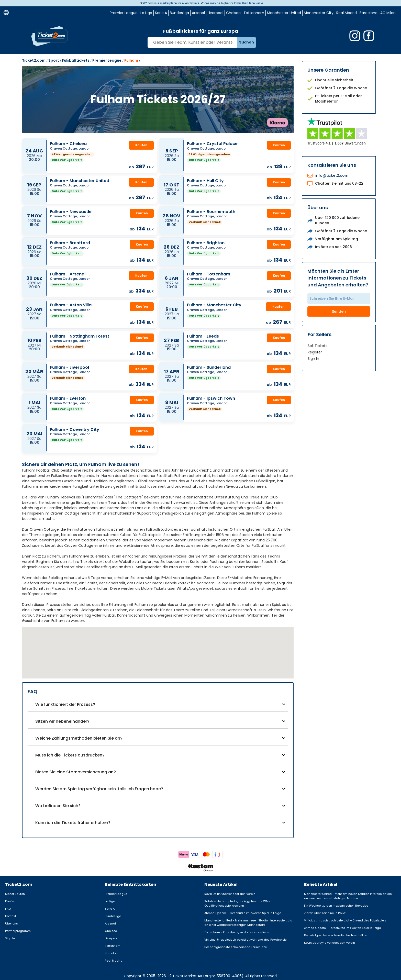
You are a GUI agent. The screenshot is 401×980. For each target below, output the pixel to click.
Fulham (131, 60)
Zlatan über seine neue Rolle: (325, 913)
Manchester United (284, 13)
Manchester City (319, 13)
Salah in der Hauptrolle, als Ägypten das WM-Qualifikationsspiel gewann (237, 903)
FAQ (8, 909)
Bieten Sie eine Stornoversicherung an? (76, 772)
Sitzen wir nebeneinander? (62, 721)
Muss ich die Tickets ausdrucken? (70, 755)
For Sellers (320, 334)
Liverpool (215, 13)
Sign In (313, 359)
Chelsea (233, 13)
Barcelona (369, 13)
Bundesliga (179, 13)
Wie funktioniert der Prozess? (65, 704)
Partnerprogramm (18, 931)
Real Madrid (347, 13)
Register (315, 352)
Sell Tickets (318, 346)
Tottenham (254, 13)
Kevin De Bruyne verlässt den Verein (230, 894)
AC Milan (388, 13)
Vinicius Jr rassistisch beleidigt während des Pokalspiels (246, 940)
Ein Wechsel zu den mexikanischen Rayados (336, 906)
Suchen (247, 42)
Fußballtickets (76, 60)
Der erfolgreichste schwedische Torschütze (236, 947)
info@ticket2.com (332, 175)
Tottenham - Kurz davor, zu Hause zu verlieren (237, 932)
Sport (54, 60)
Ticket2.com (34, 60)
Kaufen (141, 145)
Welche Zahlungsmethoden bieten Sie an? (79, 738)
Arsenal (198, 13)
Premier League (124, 13)
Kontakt (11, 916)
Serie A (161, 13)
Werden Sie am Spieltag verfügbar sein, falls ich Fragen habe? (99, 789)
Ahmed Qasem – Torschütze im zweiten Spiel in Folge (243, 913)
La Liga (146, 13)
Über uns (12, 923)
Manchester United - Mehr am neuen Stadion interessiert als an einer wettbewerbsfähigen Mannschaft (248, 923)
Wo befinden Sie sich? (58, 806)
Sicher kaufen (15, 894)
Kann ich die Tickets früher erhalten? (73, 823)
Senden (339, 311)
